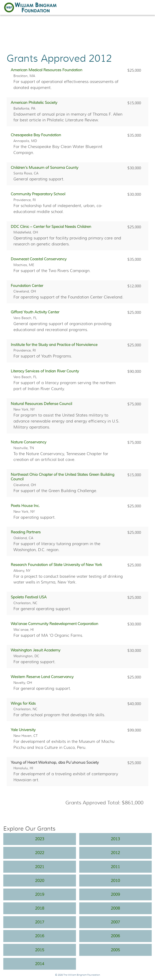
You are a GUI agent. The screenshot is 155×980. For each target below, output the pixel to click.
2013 (115, 839)
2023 (40, 839)
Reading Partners (26, 532)
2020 (40, 881)
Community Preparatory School (38, 194)
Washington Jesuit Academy (35, 650)
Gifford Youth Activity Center (35, 312)
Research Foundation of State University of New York (56, 565)
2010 (115, 881)
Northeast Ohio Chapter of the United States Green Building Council (63, 477)
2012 (115, 853)
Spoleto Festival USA (29, 597)
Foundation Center (27, 286)
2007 (115, 922)
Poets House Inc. (25, 506)
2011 (115, 867)
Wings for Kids (23, 703)
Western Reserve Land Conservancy (42, 677)
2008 (115, 908)
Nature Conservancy (28, 442)
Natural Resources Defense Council (41, 404)
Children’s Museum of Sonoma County (44, 168)
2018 (40, 908)
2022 (40, 853)
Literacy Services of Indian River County (45, 371)
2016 (40, 936)
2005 (115, 950)
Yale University (23, 730)
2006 (115, 936)
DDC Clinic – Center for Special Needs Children (51, 227)
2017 (40, 922)
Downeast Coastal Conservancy (39, 259)
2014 (40, 964)
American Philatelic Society (34, 103)
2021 (40, 867)
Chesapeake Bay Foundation (36, 135)
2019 (40, 894)
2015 (40, 950)
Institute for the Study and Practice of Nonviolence (54, 345)
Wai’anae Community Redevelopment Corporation (54, 624)
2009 (115, 894)
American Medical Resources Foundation (47, 70)
